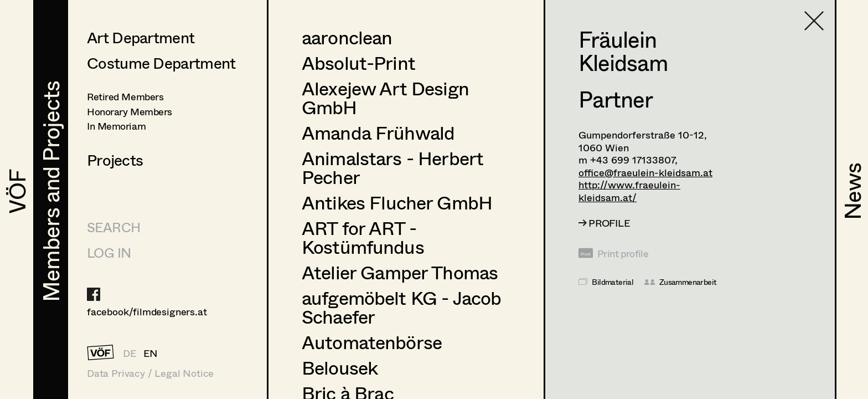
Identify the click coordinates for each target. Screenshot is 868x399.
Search (113, 227)
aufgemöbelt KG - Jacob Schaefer (401, 307)
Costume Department (161, 63)
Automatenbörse (372, 342)
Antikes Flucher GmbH (397, 202)
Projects (115, 160)
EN (151, 353)
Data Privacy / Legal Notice (150, 373)
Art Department (141, 37)
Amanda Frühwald (378, 132)
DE (130, 353)
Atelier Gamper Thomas (400, 272)
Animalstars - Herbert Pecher (392, 167)
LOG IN (109, 252)
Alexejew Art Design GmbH (385, 98)
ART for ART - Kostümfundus (363, 237)
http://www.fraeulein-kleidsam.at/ (629, 191)
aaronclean (347, 37)
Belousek (340, 367)
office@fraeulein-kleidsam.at (645, 172)
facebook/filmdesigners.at (147, 311)
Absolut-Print (358, 63)
